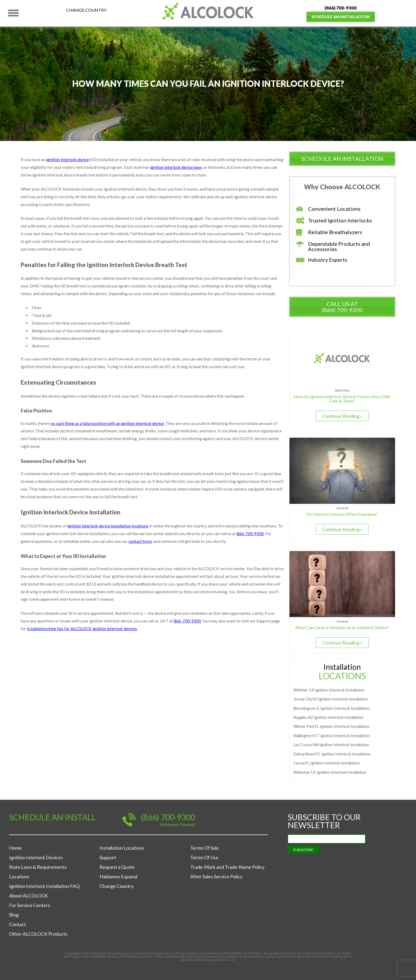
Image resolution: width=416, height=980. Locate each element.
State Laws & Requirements (38, 867)
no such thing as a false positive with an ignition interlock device (108, 433)
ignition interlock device (68, 160)
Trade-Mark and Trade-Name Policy (227, 867)
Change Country (86, 10)
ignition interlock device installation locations (110, 539)
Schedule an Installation (341, 17)
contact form (141, 555)
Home (15, 848)
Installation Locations (122, 848)
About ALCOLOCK (28, 896)
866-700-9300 (259, 547)
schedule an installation (342, 159)
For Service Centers (30, 905)
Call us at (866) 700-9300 (342, 307)
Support (108, 857)
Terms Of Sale (205, 848)
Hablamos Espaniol (177, 824)
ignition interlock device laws (200, 168)
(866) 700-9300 (341, 8)
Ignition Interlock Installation (329, 690)
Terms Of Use (204, 857)
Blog (14, 915)
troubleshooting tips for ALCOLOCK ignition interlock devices (84, 645)
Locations (19, 876)
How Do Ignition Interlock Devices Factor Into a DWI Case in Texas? (342, 398)
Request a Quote (117, 867)
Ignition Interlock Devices (36, 857)
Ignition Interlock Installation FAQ (44, 886)
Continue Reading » (342, 416)
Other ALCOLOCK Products (38, 934)
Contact (18, 924)
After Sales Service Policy (216, 876)
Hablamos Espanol (118, 876)
